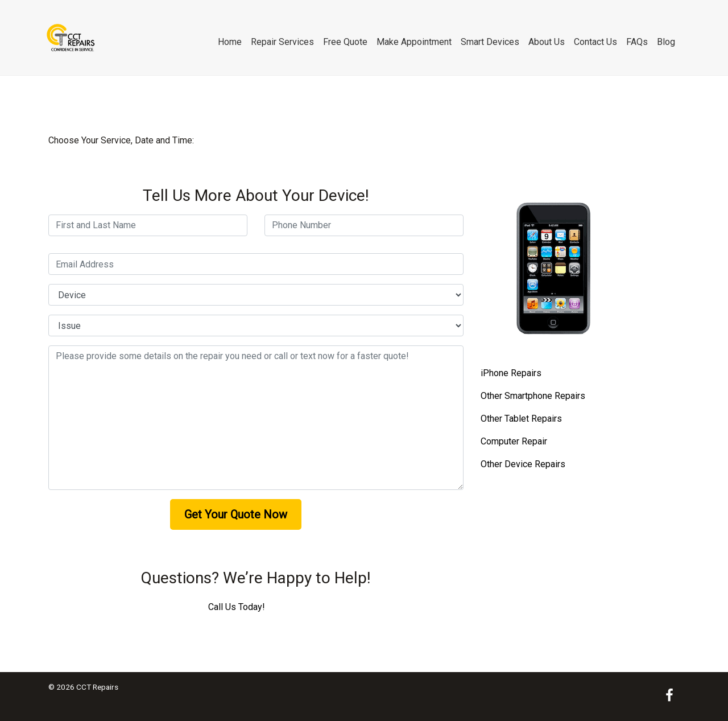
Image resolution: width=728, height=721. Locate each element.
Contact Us (595, 42)
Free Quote (345, 42)
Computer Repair (514, 441)
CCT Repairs (97, 687)
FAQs (637, 42)
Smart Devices (490, 42)
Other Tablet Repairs (521, 419)
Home (230, 42)
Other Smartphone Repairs (533, 396)
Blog (666, 42)
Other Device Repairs (523, 464)
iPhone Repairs (511, 373)
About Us (547, 42)
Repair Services (282, 42)
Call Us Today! (237, 607)
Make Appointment (414, 42)
